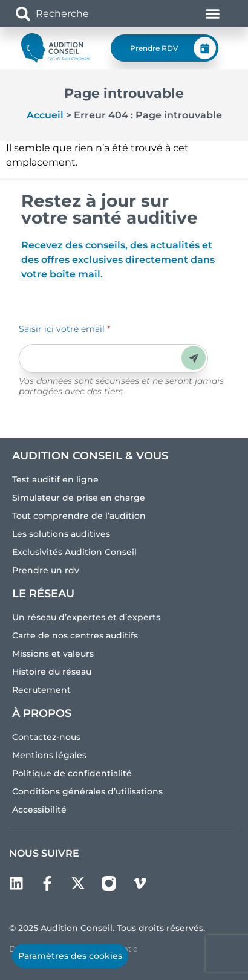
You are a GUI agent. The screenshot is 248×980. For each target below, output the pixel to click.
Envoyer (194, 358)
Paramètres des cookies (70, 956)
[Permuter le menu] (213, 14)
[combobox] (86, 14)
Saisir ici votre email (64, 329)
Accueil (45, 115)
